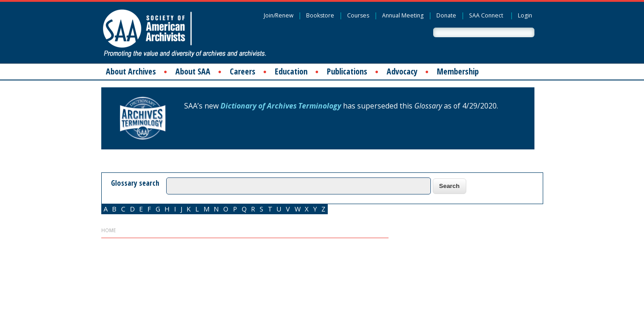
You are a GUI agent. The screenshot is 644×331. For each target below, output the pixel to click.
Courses (358, 15)
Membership (458, 71)
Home (109, 230)
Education (291, 71)
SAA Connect (486, 15)
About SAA (193, 71)
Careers (243, 71)
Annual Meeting (403, 15)
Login (525, 15)
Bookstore (320, 15)
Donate (446, 15)
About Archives (131, 71)
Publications (347, 71)
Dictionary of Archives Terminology (281, 106)
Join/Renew (278, 15)
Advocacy (402, 71)
